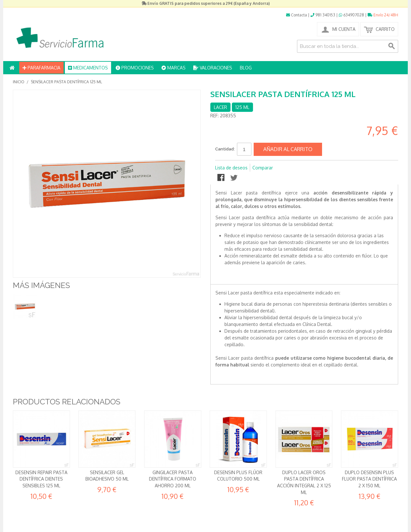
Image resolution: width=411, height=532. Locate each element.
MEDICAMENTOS (88, 68)
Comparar (263, 168)
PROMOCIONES (135, 68)
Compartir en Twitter (234, 178)
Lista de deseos (231, 168)
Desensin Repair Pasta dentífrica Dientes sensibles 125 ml (41, 479)
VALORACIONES (213, 68)
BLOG (246, 68)
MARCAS (174, 68)
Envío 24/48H (383, 15)
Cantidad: (225, 149)
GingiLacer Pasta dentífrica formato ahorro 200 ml (173, 479)
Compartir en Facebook (222, 178)
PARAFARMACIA (41, 68)
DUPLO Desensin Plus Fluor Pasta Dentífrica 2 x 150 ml (369, 479)
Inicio (19, 82)
